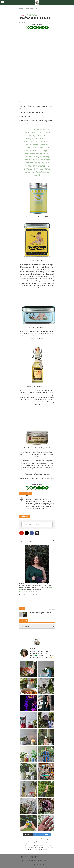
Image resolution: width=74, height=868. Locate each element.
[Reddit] (35, 27)
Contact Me (43, 861)
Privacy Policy (28, 861)
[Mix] (43, 27)
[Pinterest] (39, 27)
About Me (33, 857)
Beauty (23, 15)
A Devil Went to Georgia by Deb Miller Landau (40, 613)
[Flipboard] (47, 27)
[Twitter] (31, 27)
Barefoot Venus (24, 108)
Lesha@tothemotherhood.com (29, 592)
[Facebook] (27, 27)
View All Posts (49, 493)
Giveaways (32, 15)
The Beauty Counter (40, 595)
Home (21, 9)
